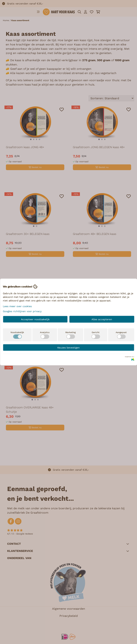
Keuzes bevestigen (68, 348)
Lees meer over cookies (17, 306)
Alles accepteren (102, 319)
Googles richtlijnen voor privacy (22, 311)
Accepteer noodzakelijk (35, 319)
